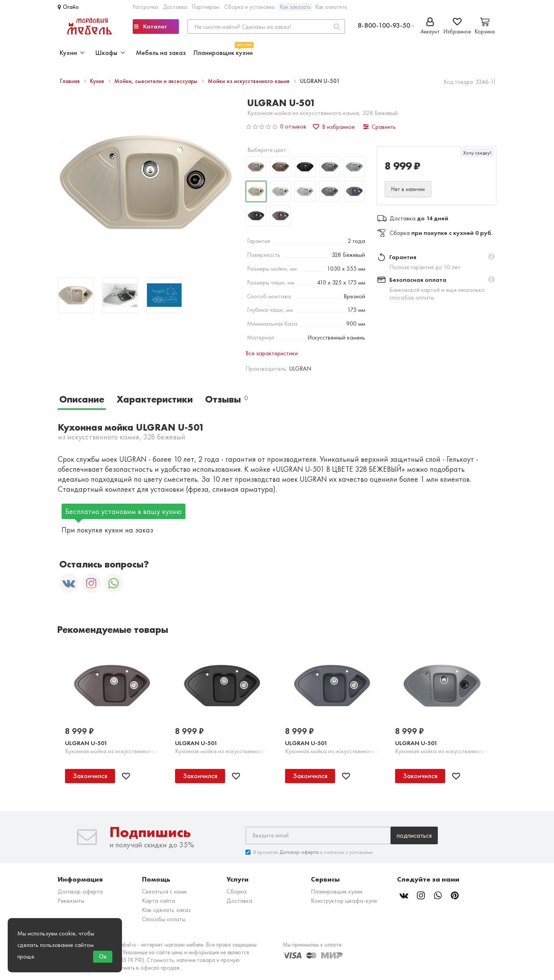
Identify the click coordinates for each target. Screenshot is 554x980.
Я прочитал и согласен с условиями (309, 852)
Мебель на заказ (161, 52)
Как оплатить (331, 7)
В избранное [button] (334, 127)
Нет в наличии (408, 189)
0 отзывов (293, 126)
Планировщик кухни (223, 52)
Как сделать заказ (166, 910)
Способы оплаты (164, 919)
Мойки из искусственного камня (249, 81)
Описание (82, 399)
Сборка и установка (249, 7)
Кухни (72, 52)
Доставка (175, 7)
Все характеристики (272, 353)
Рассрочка (145, 7)
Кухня (98, 81)
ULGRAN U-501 (86, 743)
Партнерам (206, 7)
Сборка (237, 891)
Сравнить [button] (380, 127)
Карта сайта (159, 901)
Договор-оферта (80, 891)
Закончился (90, 776)
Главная (71, 81)
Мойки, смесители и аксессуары (157, 81)
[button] (491, 257)
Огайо (68, 7)
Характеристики (155, 399)
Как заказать (295, 7)
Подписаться (414, 835)
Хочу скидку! (477, 153)
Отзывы (226, 399)
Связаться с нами (164, 891)
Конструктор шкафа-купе (344, 901)
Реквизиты (71, 901)
